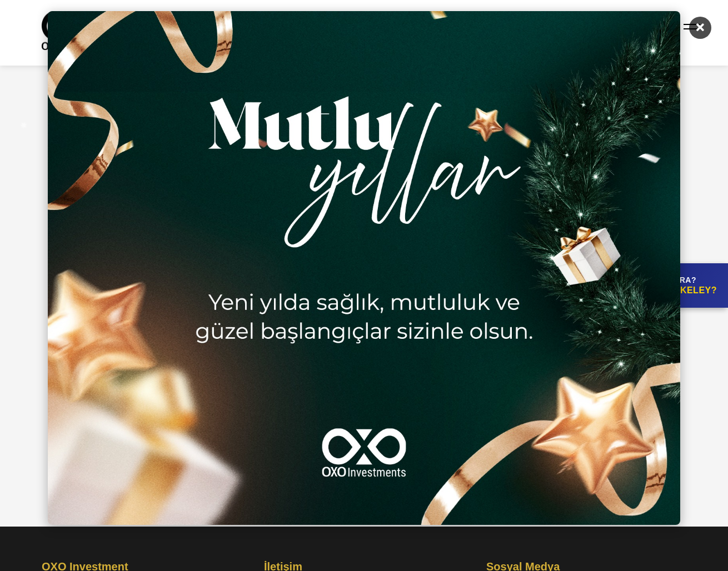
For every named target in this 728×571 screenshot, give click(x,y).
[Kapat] (700, 28)
